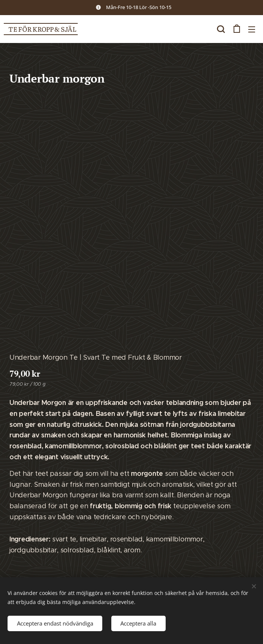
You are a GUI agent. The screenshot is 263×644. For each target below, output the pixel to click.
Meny (252, 29)
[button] (221, 29)
